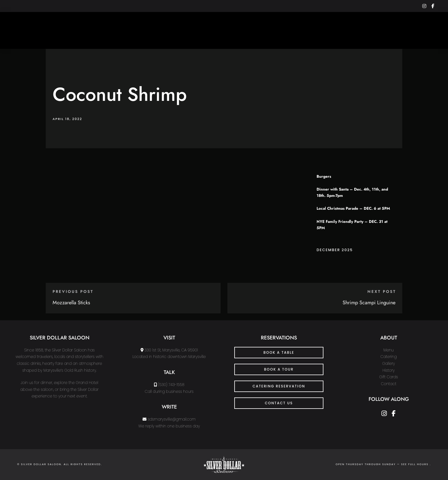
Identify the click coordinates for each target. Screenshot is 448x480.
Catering (389, 357)
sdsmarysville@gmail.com (172, 419)
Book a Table (279, 352)
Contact (389, 384)
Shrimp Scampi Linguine (369, 303)
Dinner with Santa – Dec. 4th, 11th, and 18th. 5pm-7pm (352, 192)
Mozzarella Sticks (71, 303)
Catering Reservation (279, 386)
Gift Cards (389, 377)
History (389, 370)
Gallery (389, 364)
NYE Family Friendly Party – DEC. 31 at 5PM (352, 225)
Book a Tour (279, 369)
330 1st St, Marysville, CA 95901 (171, 350)
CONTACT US (279, 403)
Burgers (324, 176)
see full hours (415, 464)
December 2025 (335, 250)
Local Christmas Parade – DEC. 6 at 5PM (353, 208)
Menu (389, 350)
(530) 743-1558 (171, 385)
